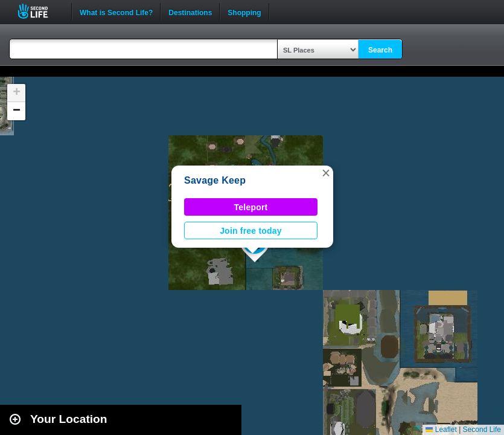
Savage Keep (215, 180)
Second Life (40, 11)
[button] (326, 173)
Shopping (244, 11)
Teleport (251, 207)
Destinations (190, 11)
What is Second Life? (116, 11)
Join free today (251, 231)
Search (380, 50)
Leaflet (441, 430)
